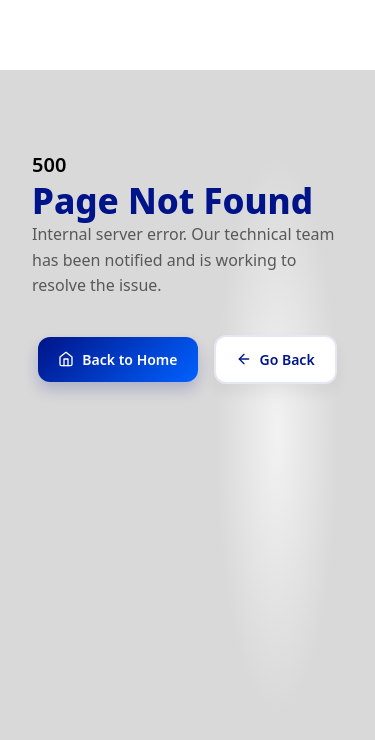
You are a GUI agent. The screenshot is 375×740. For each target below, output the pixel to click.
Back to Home (117, 359)
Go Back (275, 359)
